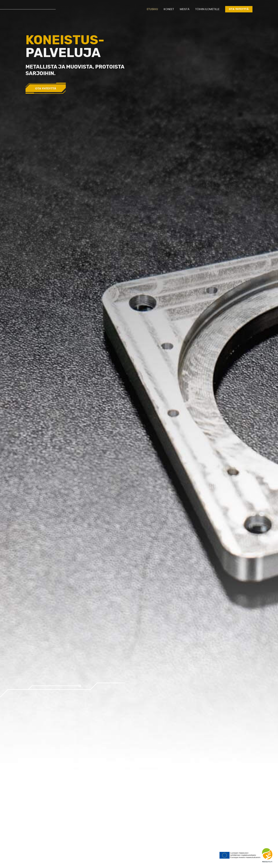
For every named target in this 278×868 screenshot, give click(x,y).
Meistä (185, 9)
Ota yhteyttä (239, 9)
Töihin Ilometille (207, 9)
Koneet (169, 9)
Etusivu (152, 9)
